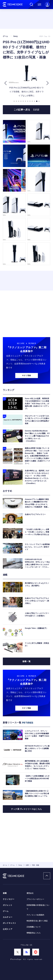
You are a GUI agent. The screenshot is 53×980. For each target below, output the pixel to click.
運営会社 (30, 893)
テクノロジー (9, 899)
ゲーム (6, 911)
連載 (5, 893)
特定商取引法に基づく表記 (37, 921)
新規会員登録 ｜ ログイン (47, 5)
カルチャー (8, 917)
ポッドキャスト (10, 923)
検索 (32, 5)
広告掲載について (34, 927)
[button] (5, 83)
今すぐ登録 (26, 376)
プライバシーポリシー (35, 899)
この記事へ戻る (26, 110)
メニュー (39, 5)
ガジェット (8, 905)
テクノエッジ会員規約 (35, 915)
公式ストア (8, 929)
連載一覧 (26, 661)
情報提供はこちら (34, 933)
